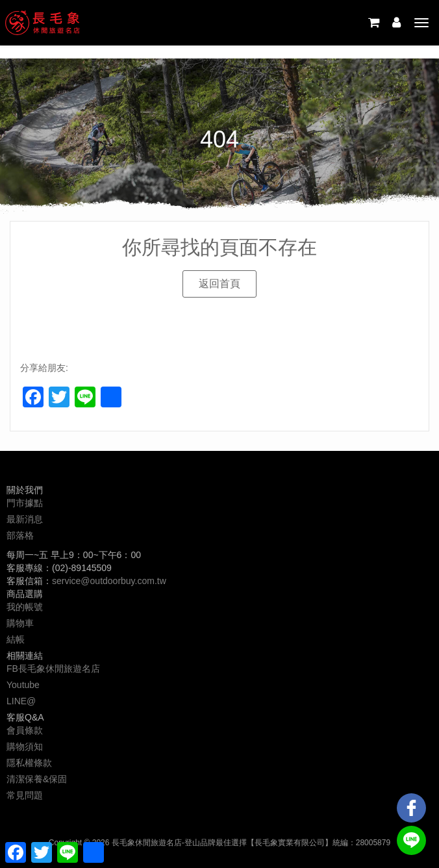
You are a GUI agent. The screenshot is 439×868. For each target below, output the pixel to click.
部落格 (20, 535)
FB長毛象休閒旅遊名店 (53, 669)
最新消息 (25, 519)
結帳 (16, 639)
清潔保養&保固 (37, 779)
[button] (219, 284)
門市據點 (25, 503)
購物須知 (25, 747)
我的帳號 (25, 607)
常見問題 (25, 795)
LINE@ (21, 701)
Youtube (23, 685)
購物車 (20, 623)
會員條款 (25, 730)
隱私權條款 (29, 763)
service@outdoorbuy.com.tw (109, 581)
